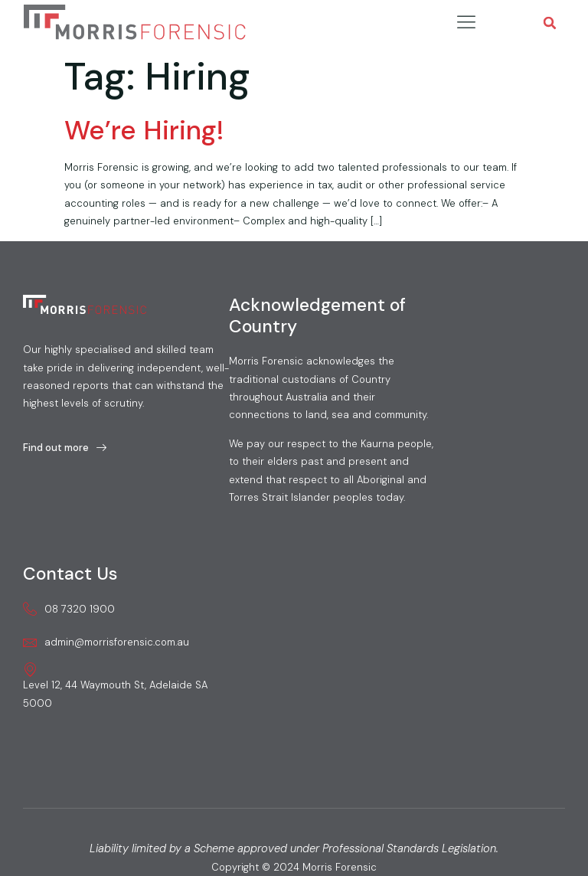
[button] (550, 23)
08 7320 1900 (69, 609)
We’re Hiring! (144, 130)
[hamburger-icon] (466, 23)
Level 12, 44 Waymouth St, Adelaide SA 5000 (115, 686)
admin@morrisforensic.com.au (106, 642)
